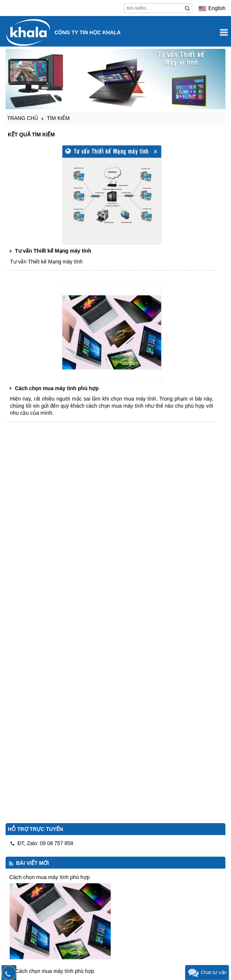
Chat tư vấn (214, 972)
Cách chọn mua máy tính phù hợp (57, 388)
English (217, 8)
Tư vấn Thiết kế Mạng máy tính (53, 251)
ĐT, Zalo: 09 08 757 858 (45, 843)
